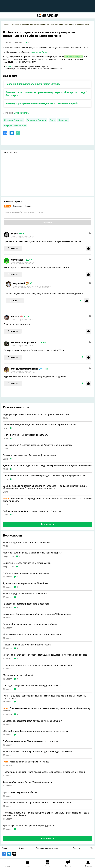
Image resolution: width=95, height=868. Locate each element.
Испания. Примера (14, 120)
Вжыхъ (15, 317)
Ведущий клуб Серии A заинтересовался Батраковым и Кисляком (37, 415)
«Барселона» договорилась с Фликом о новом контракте (32, 635)
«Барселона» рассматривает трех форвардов (26, 604)
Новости (16, 24)
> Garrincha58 (44, 287)
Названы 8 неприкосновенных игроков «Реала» (33, 84)
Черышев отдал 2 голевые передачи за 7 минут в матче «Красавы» (37, 445)
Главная (6, 24)
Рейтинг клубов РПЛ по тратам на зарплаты (26, 435)
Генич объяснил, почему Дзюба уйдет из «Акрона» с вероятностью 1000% (41, 425)
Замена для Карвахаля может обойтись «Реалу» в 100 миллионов (37, 614)
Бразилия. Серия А (36, 120)
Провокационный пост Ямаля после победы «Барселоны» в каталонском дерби (44, 772)
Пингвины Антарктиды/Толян (25, 343)
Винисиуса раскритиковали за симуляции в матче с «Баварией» (42, 104)
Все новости (48, 524)
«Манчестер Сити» (39, 52)
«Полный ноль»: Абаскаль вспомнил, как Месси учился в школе (36, 731)
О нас (21, 848)
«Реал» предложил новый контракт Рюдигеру (26, 543)
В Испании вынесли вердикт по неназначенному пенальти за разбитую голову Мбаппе (47, 710)
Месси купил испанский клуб (18, 675)
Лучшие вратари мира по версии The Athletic (26, 583)
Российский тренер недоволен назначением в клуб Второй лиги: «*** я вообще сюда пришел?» (47, 500)
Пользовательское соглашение (48, 848)
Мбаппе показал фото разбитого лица (26, 762)
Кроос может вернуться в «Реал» (20, 792)
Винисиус (63, 120)
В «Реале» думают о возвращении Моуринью (26, 573)
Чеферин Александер (15, 126)
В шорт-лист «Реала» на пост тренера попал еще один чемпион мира (38, 665)
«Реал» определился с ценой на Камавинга (25, 594)
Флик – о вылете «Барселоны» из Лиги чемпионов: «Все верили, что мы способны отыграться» (45, 697)
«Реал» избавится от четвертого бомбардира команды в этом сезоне (39, 752)
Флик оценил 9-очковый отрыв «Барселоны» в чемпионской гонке (37, 803)
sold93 (14, 234)
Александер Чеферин (74, 57)
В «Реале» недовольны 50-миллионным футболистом (30, 741)
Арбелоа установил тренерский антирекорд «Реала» (30, 826)
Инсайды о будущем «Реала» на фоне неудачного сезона (32, 686)
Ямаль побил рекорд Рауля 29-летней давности (27, 782)
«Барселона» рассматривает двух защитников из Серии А (33, 721)
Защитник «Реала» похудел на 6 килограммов (27, 563)
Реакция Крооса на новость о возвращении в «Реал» (30, 624)
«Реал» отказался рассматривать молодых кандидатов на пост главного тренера (45, 655)
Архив (4, 848)
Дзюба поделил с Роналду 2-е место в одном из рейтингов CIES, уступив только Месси (47, 466)
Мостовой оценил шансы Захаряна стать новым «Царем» (33, 553)
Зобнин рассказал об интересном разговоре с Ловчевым (32, 511)
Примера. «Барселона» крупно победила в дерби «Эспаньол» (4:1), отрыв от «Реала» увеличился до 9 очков (46, 814)
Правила (76, 848)
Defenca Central (21, 113)
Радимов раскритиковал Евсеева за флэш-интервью (30, 455)
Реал (52, 120)
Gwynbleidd (19, 283)
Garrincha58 (17, 260)
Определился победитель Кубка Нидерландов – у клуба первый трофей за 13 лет (45, 476)
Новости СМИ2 (11, 152)
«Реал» (10, 66)
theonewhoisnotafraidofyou (25, 369)
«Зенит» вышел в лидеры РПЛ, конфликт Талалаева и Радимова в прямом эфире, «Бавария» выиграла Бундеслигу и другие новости (45, 487)
